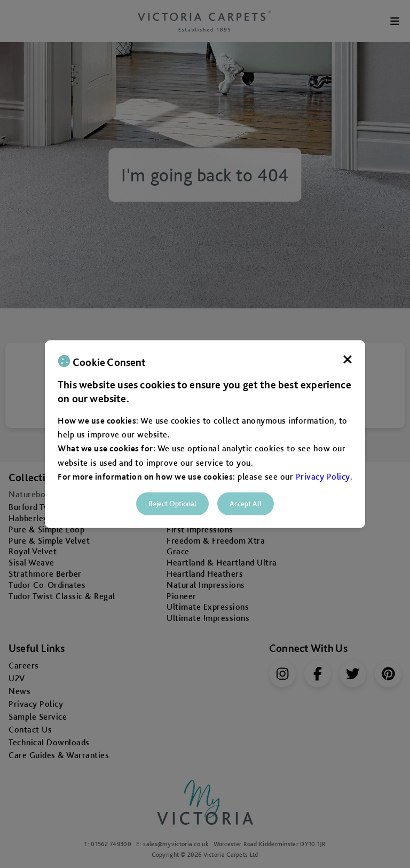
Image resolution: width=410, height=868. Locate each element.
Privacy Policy (323, 477)
